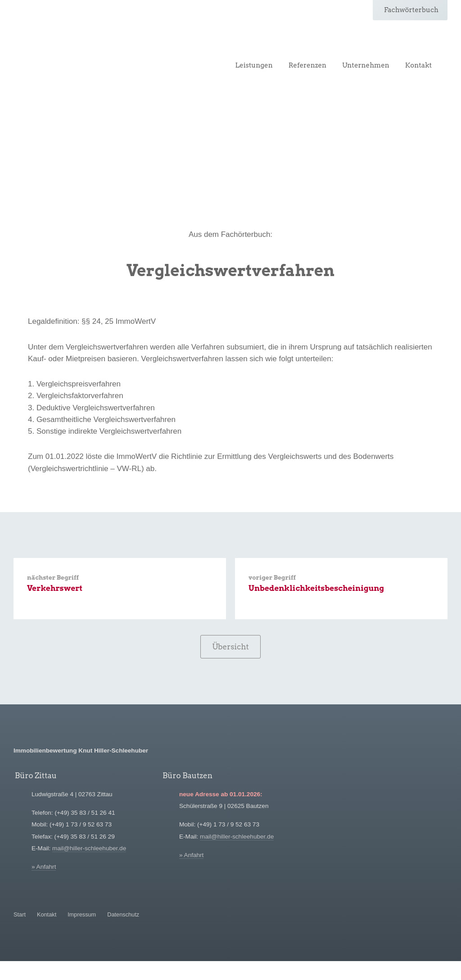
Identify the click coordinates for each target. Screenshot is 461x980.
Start (20, 915)
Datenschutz (123, 915)
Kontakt (418, 65)
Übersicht (230, 647)
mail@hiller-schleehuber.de (89, 849)
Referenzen (307, 65)
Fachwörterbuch (411, 10)
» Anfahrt (44, 868)
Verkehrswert (55, 589)
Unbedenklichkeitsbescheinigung (316, 589)
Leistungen (254, 65)
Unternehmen (366, 65)
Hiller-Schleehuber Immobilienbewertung (70, 44)
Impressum (82, 915)
